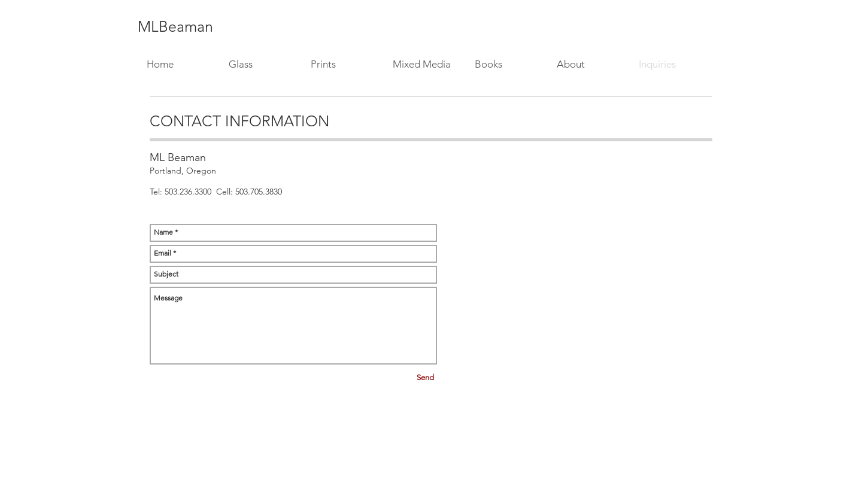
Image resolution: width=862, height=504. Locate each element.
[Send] (425, 378)
